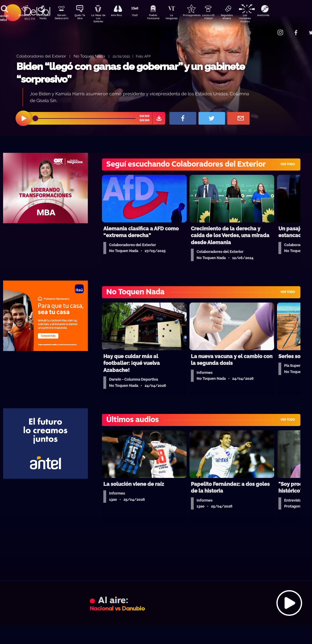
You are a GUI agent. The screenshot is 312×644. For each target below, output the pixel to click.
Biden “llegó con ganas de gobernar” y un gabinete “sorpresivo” (131, 73)
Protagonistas (200, 16)
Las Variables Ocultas (260, 18)
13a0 (141, 16)
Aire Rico (122, 16)
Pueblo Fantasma (161, 18)
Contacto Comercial (269, 29)
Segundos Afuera (240, 18)
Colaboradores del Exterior (41, 56)
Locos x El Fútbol (220, 18)
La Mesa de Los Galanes (102, 18)
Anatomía (280, 16)
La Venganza (181, 18)
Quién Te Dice (82, 18)
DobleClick (23, 16)
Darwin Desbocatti (62, 18)
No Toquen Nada (42, 18)
